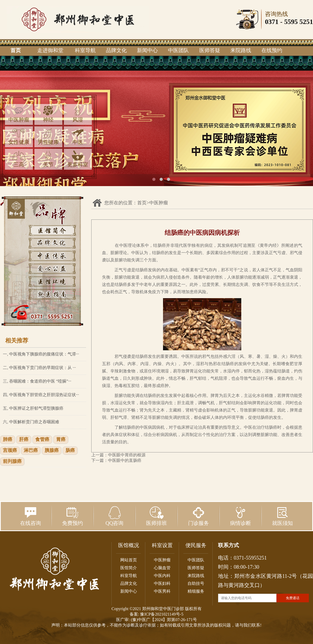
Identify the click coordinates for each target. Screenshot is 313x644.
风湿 (78, 114)
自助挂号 (196, 583)
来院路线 (241, 50)
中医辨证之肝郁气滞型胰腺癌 (36, 408)
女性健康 (19, 136)
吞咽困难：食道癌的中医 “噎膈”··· (40, 381)
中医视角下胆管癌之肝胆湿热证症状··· (44, 395)
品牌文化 (116, 50)
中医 (78, 136)
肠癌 (70, 451)
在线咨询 (31, 516)
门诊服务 (198, 516)
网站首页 (129, 560)
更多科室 (78, 159)
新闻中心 (147, 50)
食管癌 (42, 440)
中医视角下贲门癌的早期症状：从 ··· (43, 368)
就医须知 (282, 516)
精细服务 (196, 591)
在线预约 (272, 50)
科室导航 (85, 50)
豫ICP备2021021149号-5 (162, 614)
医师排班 (156, 516)
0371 (272, 22)
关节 (48, 159)
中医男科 (162, 591)
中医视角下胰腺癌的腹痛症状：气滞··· (44, 354)
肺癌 (8, 440)
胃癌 (61, 440)
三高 (19, 159)
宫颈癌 (10, 451)
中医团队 (178, 50)
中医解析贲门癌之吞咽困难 (34, 422)
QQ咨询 (115, 516)
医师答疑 (210, 50)
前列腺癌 (12, 462)
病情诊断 (240, 516)
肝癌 (24, 440)
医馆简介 (129, 568)
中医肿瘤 (19, 114)
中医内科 (162, 576)
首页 (16, 50)
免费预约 (73, 516)
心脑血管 (162, 568)
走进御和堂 (50, 50)
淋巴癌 (31, 451)
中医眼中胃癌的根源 (127, 455)
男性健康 (48, 136)
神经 (48, 114)
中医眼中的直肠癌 (125, 460)
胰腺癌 (52, 451)
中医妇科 (162, 583)
